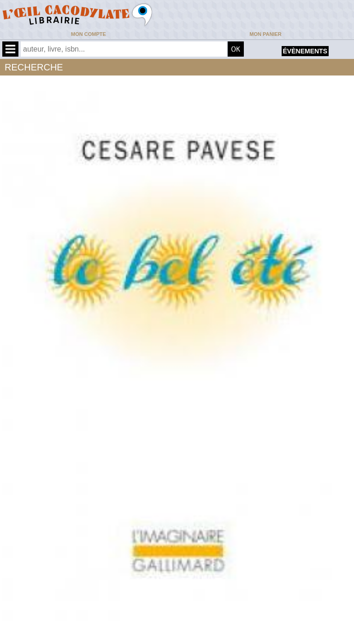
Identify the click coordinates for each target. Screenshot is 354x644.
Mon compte (88, 34)
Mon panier (265, 34)
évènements (305, 51)
